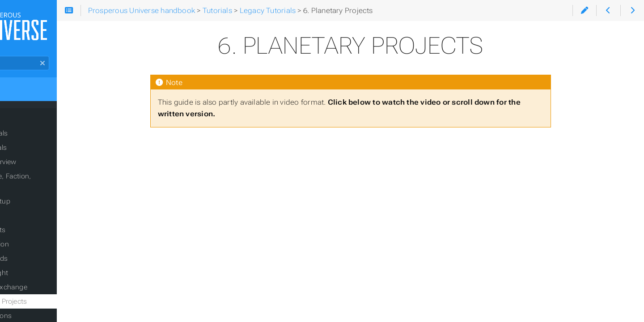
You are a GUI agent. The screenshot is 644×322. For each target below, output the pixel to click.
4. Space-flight (44, 269)
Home (22, 95)
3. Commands (44, 254)
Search (8, 63)
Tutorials (23, 124)
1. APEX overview (49, 169)
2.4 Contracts (43, 226)
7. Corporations (46, 312)
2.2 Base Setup (45, 197)
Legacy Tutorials (40, 154)
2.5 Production (45, 240)
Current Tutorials (41, 140)
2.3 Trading (40, 212)
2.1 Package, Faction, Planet (67, 183)
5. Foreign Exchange (54, 283)
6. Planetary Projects (54, 297)
